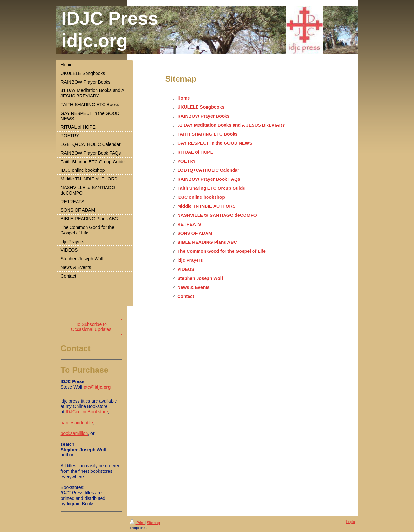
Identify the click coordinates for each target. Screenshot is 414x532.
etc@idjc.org (97, 387)
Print (138, 523)
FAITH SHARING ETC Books (207, 134)
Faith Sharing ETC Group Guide (211, 188)
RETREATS (189, 224)
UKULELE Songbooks (201, 107)
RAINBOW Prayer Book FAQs (209, 179)
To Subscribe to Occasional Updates (91, 327)
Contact (186, 296)
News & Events (193, 287)
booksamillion (74, 433)
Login (351, 522)
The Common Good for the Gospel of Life (221, 251)
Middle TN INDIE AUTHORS (206, 206)
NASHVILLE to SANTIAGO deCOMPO (217, 215)
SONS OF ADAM (195, 233)
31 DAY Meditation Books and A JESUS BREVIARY (231, 125)
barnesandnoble (77, 423)
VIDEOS (186, 269)
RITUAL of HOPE (195, 152)
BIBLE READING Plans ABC (207, 242)
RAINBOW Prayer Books (203, 116)
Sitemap (153, 523)
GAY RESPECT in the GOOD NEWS (215, 143)
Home (184, 98)
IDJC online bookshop (201, 197)
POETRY (186, 161)
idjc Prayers (190, 260)
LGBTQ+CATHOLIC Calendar (208, 170)
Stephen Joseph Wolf (200, 278)
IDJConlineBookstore (87, 412)
